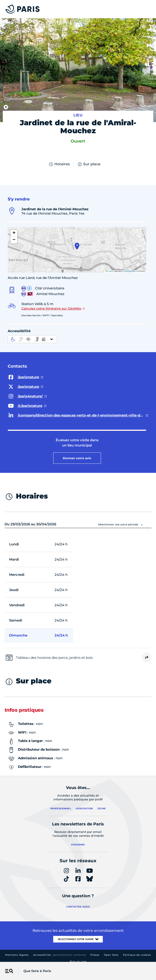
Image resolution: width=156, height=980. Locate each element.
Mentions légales (17, 955)
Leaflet (109, 271)
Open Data (111, 955)
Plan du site (78, 961)
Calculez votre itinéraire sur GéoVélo (51, 308)
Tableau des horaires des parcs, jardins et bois (54, 658)
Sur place (89, 164)
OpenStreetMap (130, 271)
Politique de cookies (137, 955)
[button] (77, 246)
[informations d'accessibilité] (32, 339)
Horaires (59, 164)
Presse (95, 955)
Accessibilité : (60, 955)
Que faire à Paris (37, 971)
